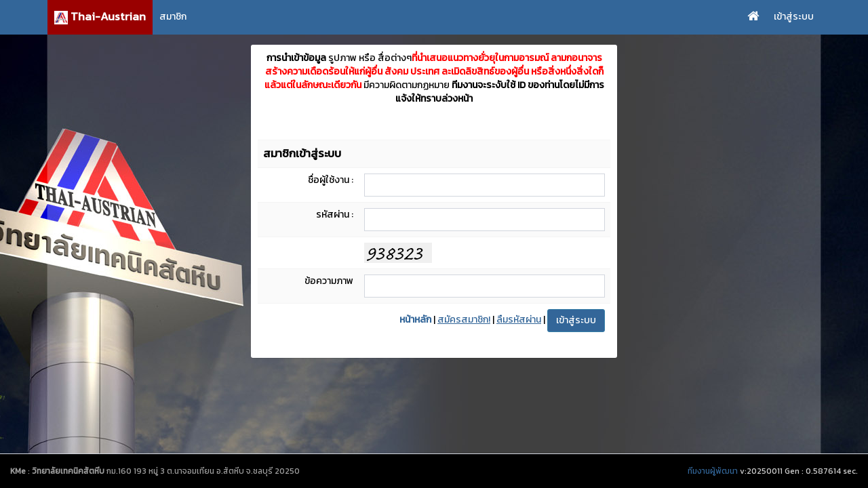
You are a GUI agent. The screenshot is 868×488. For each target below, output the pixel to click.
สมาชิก (173, 17)
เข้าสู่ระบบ (794, 17)
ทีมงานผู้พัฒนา (713, 471)
